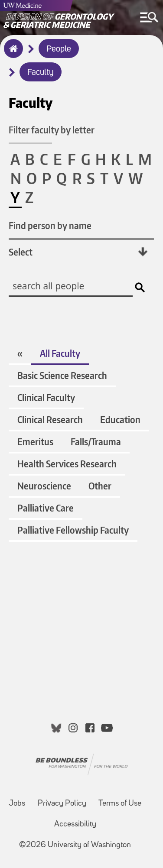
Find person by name (50, 225)
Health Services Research (67, 464)
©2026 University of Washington (75, 845)
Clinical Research (50, 419)
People (59, 49)
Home (11, 54)
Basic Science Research (62, 375)
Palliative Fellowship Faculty (73, 530)
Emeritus (35, 442)
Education (120, 419)
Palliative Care (46, 508)
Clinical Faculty (46, 397)
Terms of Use (120, 804)
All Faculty (60, 353)
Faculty (41, 73)
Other (100, 486)
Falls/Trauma (96, 442)
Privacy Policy (62, 804)
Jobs (17, 804)
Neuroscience (44, 486)
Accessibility (75, 824)
